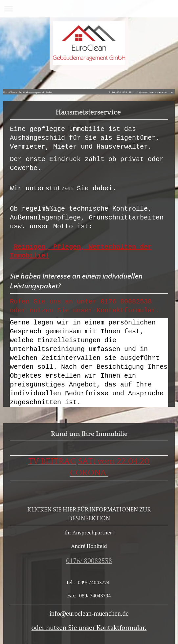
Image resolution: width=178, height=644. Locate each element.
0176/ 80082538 (89, 561)
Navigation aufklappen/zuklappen (89, 9)
